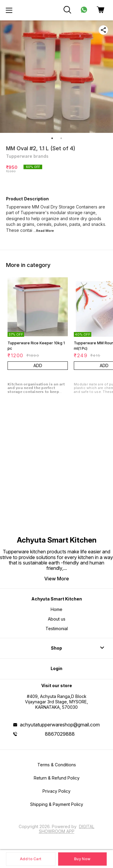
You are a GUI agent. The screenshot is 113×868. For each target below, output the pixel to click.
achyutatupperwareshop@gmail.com (60, 725)
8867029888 (60, 734)
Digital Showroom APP (67, 829)
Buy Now (82, 859)
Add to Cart (31, 859)
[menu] (9, 10)
